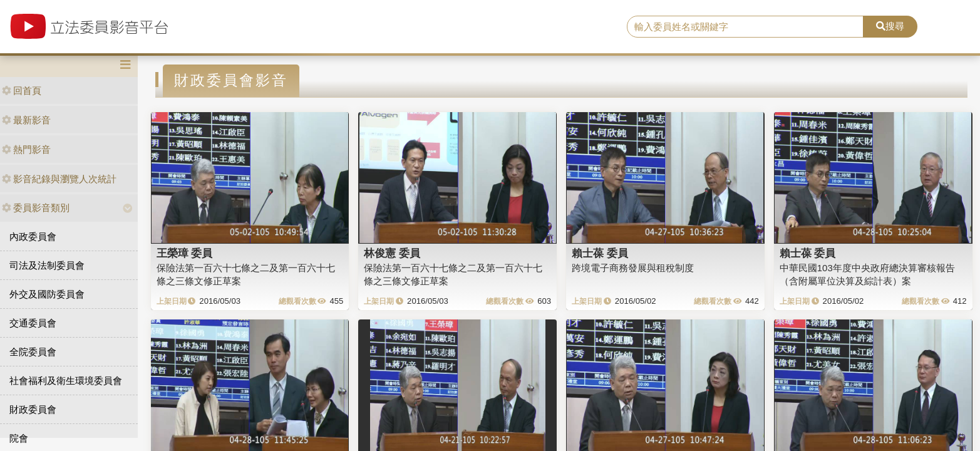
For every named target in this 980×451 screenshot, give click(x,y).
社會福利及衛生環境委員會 (66, 381)
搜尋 (890, 26)
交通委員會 (33, 323)
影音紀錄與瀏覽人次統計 (59, 179)
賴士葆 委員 (600, 253)
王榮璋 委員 (185, 253)
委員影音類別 (36, 208)
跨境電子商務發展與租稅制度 (633, 268)
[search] (745, 27)
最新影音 (26, 120)
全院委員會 (33, 352)
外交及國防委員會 (47, 294)
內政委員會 (33, 236)
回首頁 (22, 91)
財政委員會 (33, 409)
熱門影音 (26, 149)
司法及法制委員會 (47, 265)
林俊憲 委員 (392, 253)
